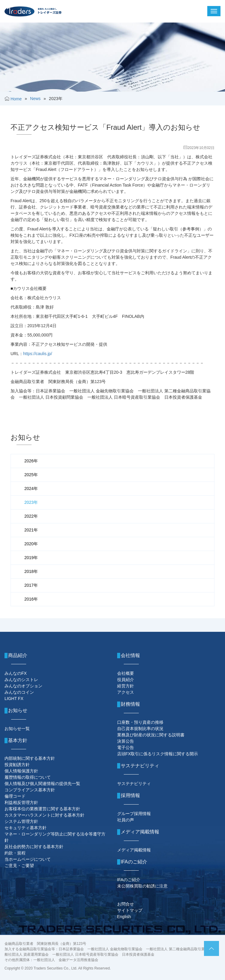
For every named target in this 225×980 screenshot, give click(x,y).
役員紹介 (126, 680)
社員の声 (126, 820)
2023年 (31, 502)
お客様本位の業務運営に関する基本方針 (42, 809)
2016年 (31, 599)
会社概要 (126, 673)
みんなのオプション (23, 686)
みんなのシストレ (21, 680)
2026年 (31, 461)
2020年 (31, 544)
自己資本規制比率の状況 (140, 729)
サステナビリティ (134, 784)
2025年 (31, 475)
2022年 (31, 516)
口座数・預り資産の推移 (140, 722)
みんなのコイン (19, 692)
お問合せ (126, 904)
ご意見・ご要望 (19, 866)
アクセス (126, 692)
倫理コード (15, 796)
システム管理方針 (21, 821)
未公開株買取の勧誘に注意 (142, 886)
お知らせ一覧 (17, 729)
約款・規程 (15, 853)
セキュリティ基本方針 (26, 828)
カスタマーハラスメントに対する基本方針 (44, 815)
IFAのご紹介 (129, 880)
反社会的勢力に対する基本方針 (34, 847)
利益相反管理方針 (21, 802)
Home (16, 99)
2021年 (31, 530)
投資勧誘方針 (17, 765)
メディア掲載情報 (134, 850)
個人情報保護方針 (21, 771)
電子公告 (126, 747)
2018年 (31, 571)
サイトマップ (130, 910)
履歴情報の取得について (28, 777)
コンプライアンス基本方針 (30, 790)
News (35, 99)
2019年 (31, 558)
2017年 (31, 585)
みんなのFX (16, 673)
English (124, 917)
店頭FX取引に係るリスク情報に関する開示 (158, 754)
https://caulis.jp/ (38, 354)
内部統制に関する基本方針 (30, 758)
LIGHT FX (14, 698)
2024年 (31, 488)
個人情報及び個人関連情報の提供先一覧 (42, 784)
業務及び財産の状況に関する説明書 (151, 735)
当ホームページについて (28, 859)
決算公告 (126, 741)
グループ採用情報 (134, 814)
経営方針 (126, 686)
